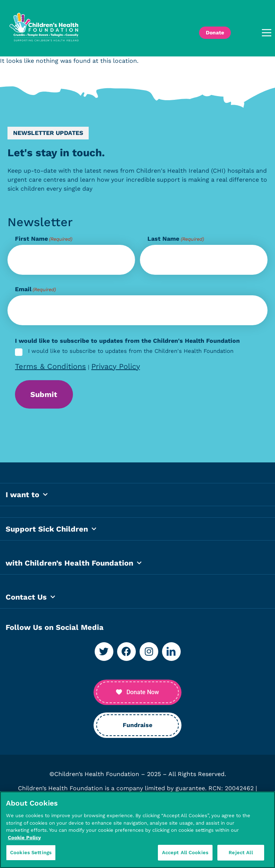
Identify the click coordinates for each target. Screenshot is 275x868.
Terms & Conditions (51, 366)
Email (35, 289)
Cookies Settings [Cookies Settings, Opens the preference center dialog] (31, 852)
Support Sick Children (51, 530)
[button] (255, 33)
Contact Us (30, 598)
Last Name (175, 239)
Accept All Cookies (185, 852)
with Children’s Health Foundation (74, 564)
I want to (27, 496)
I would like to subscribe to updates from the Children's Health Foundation (131, 351)
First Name (44, 239)
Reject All (241, 852)
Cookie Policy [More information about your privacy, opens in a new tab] (24, 838)
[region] (137, 830)
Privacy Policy (116, 366)
